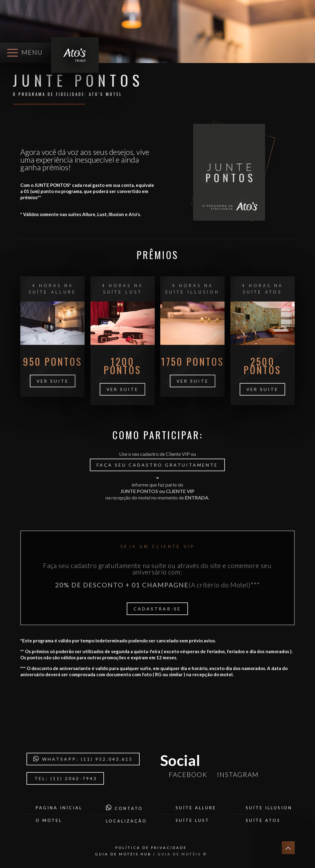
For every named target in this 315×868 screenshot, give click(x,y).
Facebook (187, 774)
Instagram (237, 774)
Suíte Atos (263, 820)
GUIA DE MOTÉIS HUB (123, 854)
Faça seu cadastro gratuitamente (157, 465)
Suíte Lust (193, 820)
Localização (126, 821)
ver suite (52, 381)
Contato (124, 808)
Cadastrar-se (157, 609)
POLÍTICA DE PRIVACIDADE (151, 848)
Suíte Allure (196, 808)
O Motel (49, 820)
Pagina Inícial (59, 808)
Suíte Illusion (269, 808)
